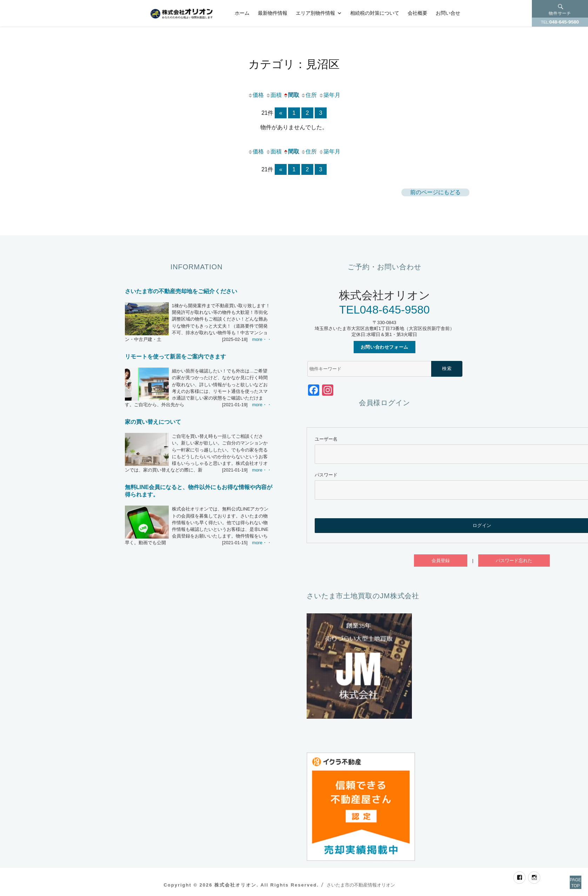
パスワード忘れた (514, 561)
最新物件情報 (273, 13)
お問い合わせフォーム (385, 347)
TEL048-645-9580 (385, 310)
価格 (256, 95)
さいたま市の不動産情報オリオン (361, 885)
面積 (274, 95)
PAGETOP (568, 875)
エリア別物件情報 (315, 13)
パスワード (326, 475)
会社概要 (417, 13)
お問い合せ (448, 13)
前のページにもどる (435, 192)
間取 (291, 95)
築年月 (329, 95)
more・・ (262, 339)
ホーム (242, 13)
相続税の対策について (375, 13)
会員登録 (441, 561)
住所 (309, 95)
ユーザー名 (326, 439)
